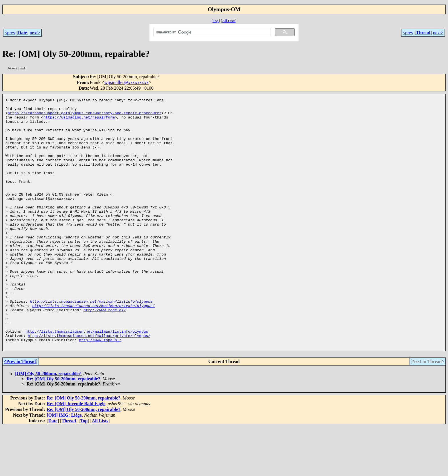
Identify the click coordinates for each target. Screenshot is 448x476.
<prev (10, 33)
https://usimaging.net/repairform (79, 121)
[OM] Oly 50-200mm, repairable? (48, 423)
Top (216, 21)
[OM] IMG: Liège (64, 465)
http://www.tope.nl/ (105, 353)
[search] (212, 32)
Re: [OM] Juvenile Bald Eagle (76, 453)
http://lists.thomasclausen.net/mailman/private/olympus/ (94, 348)
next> (35, 33)
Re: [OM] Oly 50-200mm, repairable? (63, 428)
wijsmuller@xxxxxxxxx (126, 82)
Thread (423, 33)
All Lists (229, 21)
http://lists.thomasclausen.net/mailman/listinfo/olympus (91, 342)
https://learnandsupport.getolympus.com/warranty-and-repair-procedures (85, 116)
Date (23, 33)
